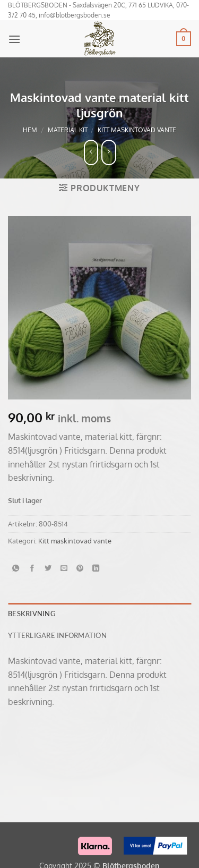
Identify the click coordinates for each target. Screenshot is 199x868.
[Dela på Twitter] (48, 568)
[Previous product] (109, 152)
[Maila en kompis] (64, 568)
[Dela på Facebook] (32, 568)
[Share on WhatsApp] (16, 568)
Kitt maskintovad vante (137, 130)
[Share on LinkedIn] (96, 568)
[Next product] (91, 152)
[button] (14, 39)
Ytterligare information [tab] (57, 635)
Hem (30, 130)
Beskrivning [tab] (32, 614)
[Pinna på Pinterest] (80, 568)
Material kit (68, 130)
